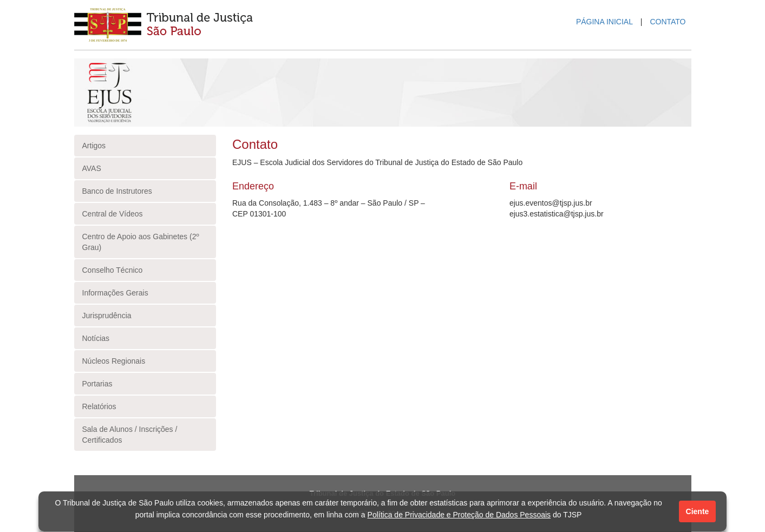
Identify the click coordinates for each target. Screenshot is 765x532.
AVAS (92, 168)
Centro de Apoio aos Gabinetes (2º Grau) (141, 242)
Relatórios (99, 406)
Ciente (698, 511)
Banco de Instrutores (117, 191)
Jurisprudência (107, 316)
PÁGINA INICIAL (604, 22)
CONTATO (668, 22)
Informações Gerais (115, 293)
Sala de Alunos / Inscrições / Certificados (130, 435)
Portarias (97, 384)
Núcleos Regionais (114, 361)
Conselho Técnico (113, 270)
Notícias (96, 338)
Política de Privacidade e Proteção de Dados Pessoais (459, 515)
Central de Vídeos (113, 214)
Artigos (94, 146)
